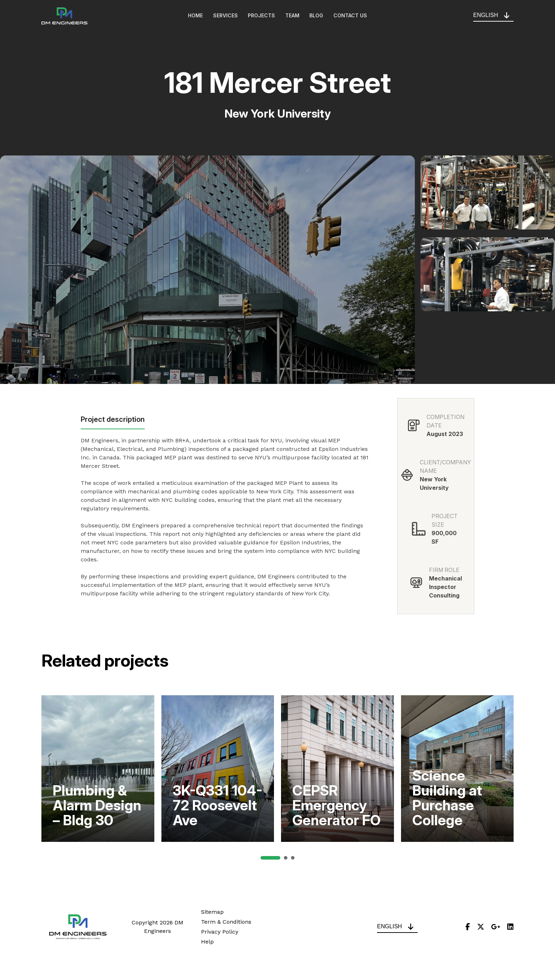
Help (207, 942)
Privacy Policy (220, 932)
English (486, 15)
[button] (270, 858)
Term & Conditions (226, 922)
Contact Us (352, 16)
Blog (317, 16)
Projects (261, 16)
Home (194, 16)
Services (225, 16)
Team (293, 16)
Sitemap (212, 912)
